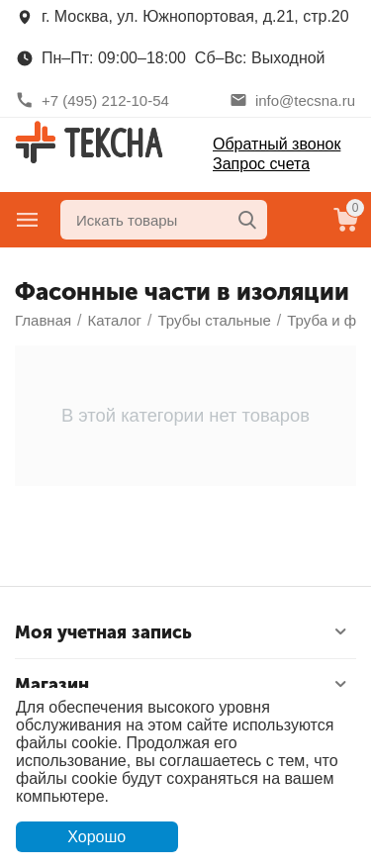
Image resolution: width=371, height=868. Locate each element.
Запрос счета (261, 164)
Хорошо (96, 837)
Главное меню (28, 220)
